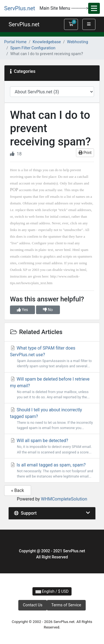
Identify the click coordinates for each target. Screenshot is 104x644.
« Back (18, 490)
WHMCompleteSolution (64, 499)
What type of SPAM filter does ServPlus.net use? (52, 357)
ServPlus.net (20, 8)
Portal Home (15, 42)
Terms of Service (66, 605)
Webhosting (77, 42)
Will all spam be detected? (52, 446)
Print (85, 153)
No (48, 310)
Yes (22, 310)
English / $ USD (52, 591)
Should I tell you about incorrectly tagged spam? (52, 419)
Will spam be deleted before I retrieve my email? (52, 388)
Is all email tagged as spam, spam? (52, 471)
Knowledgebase (47, 42)
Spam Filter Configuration (33, 48)
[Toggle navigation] (94, 8)
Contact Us (33, 605)
